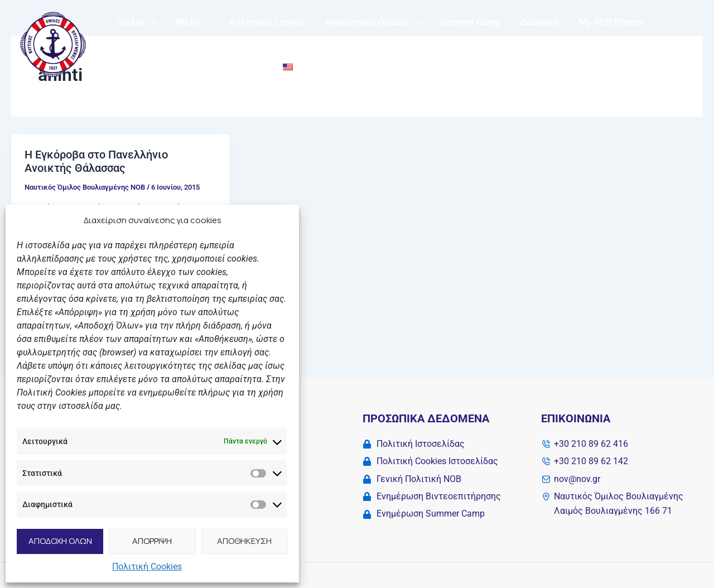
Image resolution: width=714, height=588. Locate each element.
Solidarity (134, 67)
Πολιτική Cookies (147, 567)
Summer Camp (462, 22)
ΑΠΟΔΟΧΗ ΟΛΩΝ (60, 541)
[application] (150, 22)
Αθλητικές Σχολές (262, 22)
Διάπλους (530, 22)
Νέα (179, 67)
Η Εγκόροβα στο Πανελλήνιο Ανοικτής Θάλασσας (96, 162)
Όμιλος (136, 22)
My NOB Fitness (599, 22)
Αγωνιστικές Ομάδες (366, 22)
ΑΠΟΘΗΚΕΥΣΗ (244, 541)
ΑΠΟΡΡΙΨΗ (152, 541)
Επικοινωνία (230, 67)
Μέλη (190, 22)
